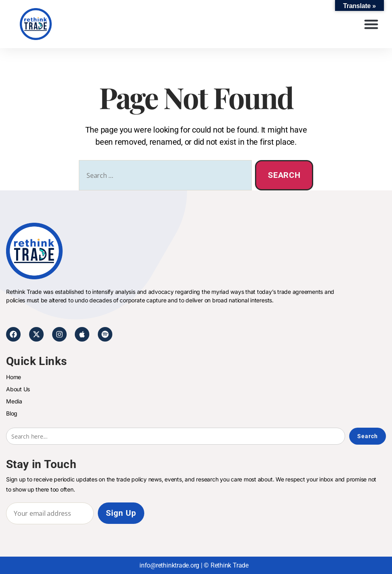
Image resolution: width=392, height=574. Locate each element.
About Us (18, 389)
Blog (12, 413)
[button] (371, 24)
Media (14, 401)
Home (14, 377)
